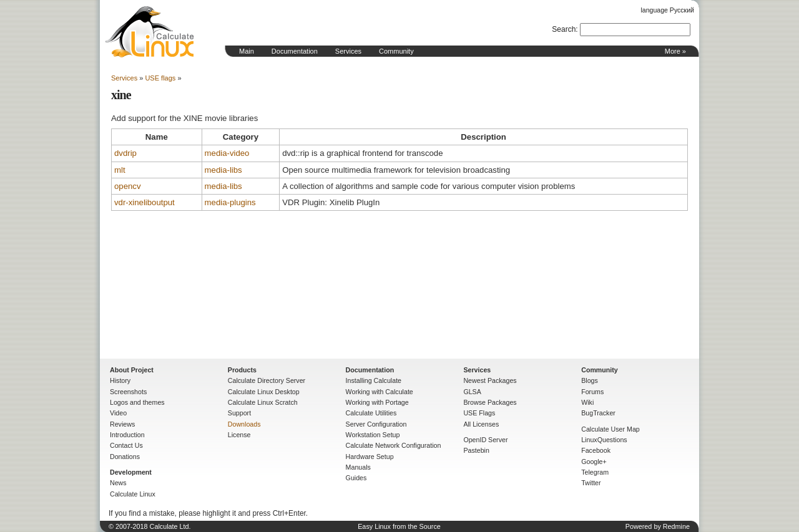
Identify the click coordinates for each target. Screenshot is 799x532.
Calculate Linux (133, 494)
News (118, 483)
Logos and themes (137, 402)
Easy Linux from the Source (399, 526)
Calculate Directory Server (267, 380)
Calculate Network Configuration (394, 445)
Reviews (122, 424)
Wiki (587, 402)
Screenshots (128, 392)
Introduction (127, 435)
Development (131, 472)
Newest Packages (490, 380)
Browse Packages (490, 402)
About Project (132, 370)
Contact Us (126, 445)
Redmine (676, 526)
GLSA (472, 392)
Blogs (590, 380)
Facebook (596, 450)
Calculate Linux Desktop (264, 392)
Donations (125, 457)
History (120, 380)
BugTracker (598, 413)
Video (118, 413)
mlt (120, 170)
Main (247, 51)
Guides (356, 478)
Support (239, 413)
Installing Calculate (374, 380)
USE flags (160, 78)
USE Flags (479, 413)
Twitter (591, 483)
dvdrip (125, 153)
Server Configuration (376, 424)
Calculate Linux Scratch (263, 402)
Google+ (594, 462)
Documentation (295, 51)
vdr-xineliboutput (145, 202)
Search (564, 29)
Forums (592, 392)
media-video (227, 153)
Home (150, 32)
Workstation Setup (373, 435)
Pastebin (476, 450)
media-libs (223, 170)
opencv (128, 186)
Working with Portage (377, 402)
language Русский (668, 10)
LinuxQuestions (604, 440)
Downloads (244, 424)
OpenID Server (485, 440)
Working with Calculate (380, 392)
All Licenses (481, 424)
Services (348, 51)
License (239, 435)
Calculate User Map (610, 429)
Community (396, 51)
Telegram (595, 472)
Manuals (358, 467)
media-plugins (230, 202)
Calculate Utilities (371, 413)
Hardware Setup (370, 457)
